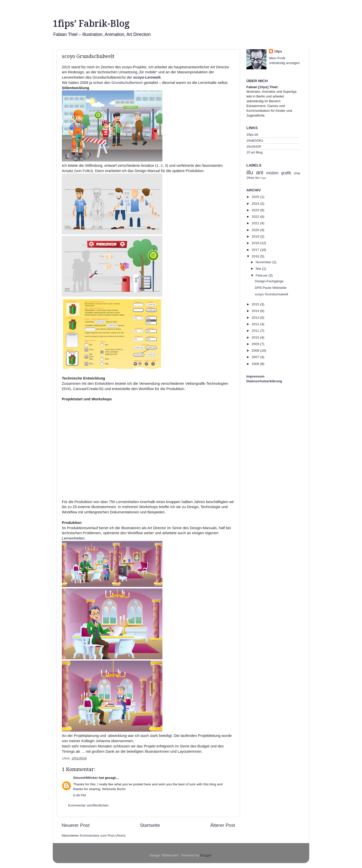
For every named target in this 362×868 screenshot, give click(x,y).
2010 (256, 337)
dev (258, 178)
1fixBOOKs (255, 141)
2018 (256, 243)
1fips (278, 51)
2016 (256, 256)
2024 (256, 204)
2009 (256, 344)
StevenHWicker (85, 778)
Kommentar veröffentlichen (88, 805)
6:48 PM (79, 795)
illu (250, 172)
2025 (256, 197)
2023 (256, 210)
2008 (256, 350)
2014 (256, 311)
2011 (256, 331)
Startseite (150, 825)
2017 (256, 250)
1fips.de (252, 134)
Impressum (255, 376)
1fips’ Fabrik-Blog (91, 23)
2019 (256, 236)
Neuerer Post (76, 825)
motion (272, 173)
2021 (256, 223)
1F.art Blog (255, 152)
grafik (286, 173)
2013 (256, 318)
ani (260, 172)
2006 (256, 364)
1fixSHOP (254, 147)
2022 (256, 217)
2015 (256, 304)
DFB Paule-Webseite (271, 288)
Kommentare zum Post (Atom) (103, 835)
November (264, 262)
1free (250, 178)
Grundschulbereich (127, 83)
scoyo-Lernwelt (147, 77)
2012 (256, 324)
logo (263, 178)
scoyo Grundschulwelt (271, 294)
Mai (259, 269)
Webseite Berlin (114, 789)
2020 (256, 230)
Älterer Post (223, 825)
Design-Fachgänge (269, 281)
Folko (87, 171)
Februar (262, 275)
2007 (256, 357)
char (297, 173)
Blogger (206, 855)
